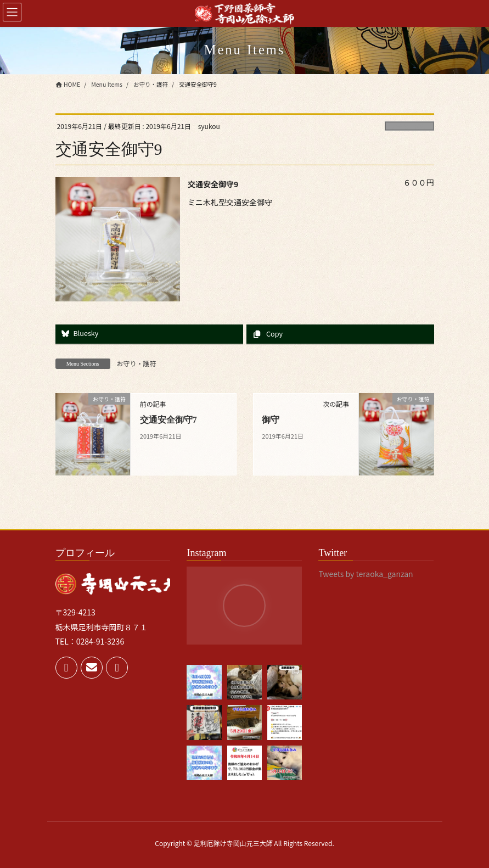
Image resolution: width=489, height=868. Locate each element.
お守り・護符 (409, 126)
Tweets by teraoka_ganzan (366, 574)
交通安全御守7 (168, 420)
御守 (271, 420)
